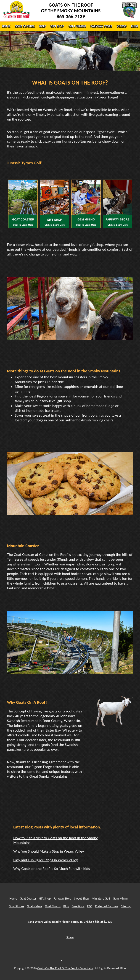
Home (13, 899)
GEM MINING (77, 26)
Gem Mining (121, 899)
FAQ (90, 906)
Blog (66, 906)
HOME (6, 26)
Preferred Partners (107, 906)
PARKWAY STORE (102, 26)
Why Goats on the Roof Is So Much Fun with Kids (52, 869)
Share (70, 937)
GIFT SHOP (57, 26)
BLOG (134, 26)
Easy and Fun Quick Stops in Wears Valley (46, 860)
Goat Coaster (28, 899)
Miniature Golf (101, 899)
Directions (78, 906)
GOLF (42, 26)
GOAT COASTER (25, 26)
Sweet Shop (82, 899)
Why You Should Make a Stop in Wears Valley (49, 851)
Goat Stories (16, 906)
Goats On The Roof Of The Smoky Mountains (65, 968)
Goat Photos (53, 906)
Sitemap (126, 906)
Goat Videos (35, 906)
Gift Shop (45, 899)
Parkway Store (62, 899)
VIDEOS (122, 26)
